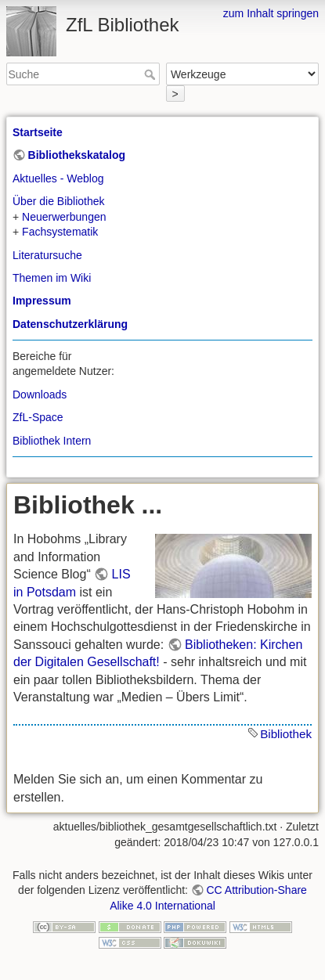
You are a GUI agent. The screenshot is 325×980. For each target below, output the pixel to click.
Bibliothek (286, 734)
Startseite (38, 132)
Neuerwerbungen (64, 217)
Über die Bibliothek (59, 201)
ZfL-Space (38, 417)
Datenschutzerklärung (70, 324)
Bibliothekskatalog (77, 155)
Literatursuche (47, 255)
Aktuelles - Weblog (58, 178)
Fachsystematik (60, 232)
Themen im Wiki (52, 278)
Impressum (42, 301)
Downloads (40, 395)
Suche (152, 74)
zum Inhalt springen (271, 13)
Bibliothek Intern (52, 441)
